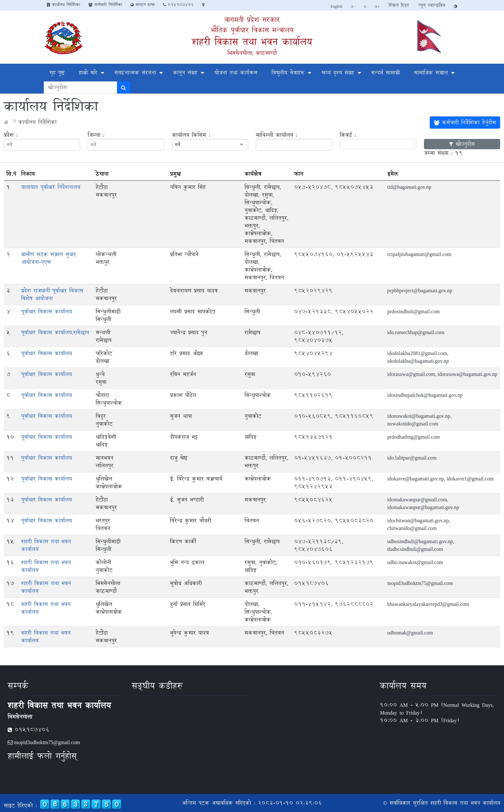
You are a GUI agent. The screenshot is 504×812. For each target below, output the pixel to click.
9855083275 (313, 633)
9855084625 (313, 500)
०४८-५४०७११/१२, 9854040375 (319, 336)
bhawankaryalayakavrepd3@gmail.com (428, 604)
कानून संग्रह (185, 73)
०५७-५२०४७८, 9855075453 (334, 187)
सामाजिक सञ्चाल (431, 73)
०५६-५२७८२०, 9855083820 (334, 520)
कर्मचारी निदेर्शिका (105, 5)
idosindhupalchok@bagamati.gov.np (425, 395)
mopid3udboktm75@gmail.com (420, 583)
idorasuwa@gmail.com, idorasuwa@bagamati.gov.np (442, 374)
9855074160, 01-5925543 (334, 254)
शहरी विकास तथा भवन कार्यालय (252, 42)
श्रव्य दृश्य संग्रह (338, 73)
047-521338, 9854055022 (334, 311)
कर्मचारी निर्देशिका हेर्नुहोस (465, 122)
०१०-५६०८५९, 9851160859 (334, 416)
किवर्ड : (348, 135)
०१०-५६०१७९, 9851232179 (334, 562)
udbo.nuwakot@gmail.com (415, 562)
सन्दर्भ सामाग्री (386, 73)
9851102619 (313, 395)
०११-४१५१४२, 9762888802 (334, 604)
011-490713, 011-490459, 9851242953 (334, 483)
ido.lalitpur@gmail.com (412, 458)
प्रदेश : (11, 135)
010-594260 (313, 374)
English (336, 6)
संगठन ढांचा (143, 5)
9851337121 (313, 437)
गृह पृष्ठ (57, 73)
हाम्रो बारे (88, 73)
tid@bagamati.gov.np (409, 187)
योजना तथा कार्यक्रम (236, 73)
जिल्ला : (96, 135)
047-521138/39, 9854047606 (319, 545)
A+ (377, 6)
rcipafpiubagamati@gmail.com (419, 254)
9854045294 (313, 353)
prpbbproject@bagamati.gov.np (420, 291)
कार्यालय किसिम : (191, 135)
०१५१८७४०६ (178, 5)
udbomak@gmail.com (410, 633)
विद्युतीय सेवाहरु (288, 73)
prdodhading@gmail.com (414, 437)
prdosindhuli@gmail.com (414, 311)
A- (353, 6)
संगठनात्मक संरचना (135, 73)
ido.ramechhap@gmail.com (416, 332)
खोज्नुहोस (462, 144)
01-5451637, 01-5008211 (333, 458)
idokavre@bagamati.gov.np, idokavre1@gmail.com (441, 479)
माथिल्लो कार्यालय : (277, 135)
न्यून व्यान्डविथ (432, 5)
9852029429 (313, 291)
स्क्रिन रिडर (399, 5)
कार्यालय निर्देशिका (63, 5)
